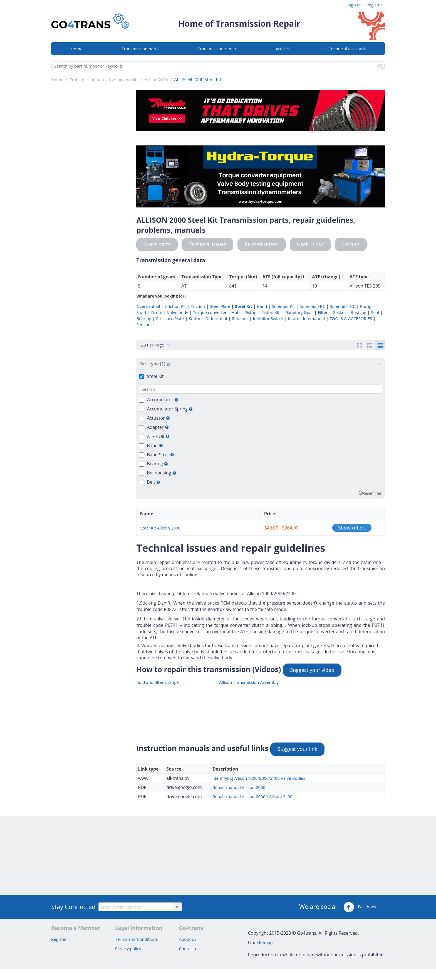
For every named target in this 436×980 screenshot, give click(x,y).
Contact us (189, 949)
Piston (251, 312)
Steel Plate (220, 306)
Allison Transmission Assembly (249, 682)
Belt (154, 482)
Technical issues (208, 244)
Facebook (360, 907)
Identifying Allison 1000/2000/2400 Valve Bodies (259, 778)
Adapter (158, 427)
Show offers (352, 528)
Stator (195, 318)
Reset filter (372, 493)
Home (76, 49)
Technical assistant (347, 49)
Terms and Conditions (137, 939)
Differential (216, 318)
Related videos (262, 244)
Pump (366, 306)
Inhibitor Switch (268, 318)
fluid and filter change (157, 682)
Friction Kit (175, 306)
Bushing (358, 312)
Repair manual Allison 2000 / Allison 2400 (252, 796)
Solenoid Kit (283, 306)
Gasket (339, 312)
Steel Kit (244, 306)
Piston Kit (271, 312)
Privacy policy (128, 949)
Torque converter (210, 312)
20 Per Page (155, 345)
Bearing (144, 318)
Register (374, 5)
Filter (323, 312)
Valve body (178, 312)
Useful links (310, 244)
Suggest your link (297, 749)
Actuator (158, 418)
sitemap (265, 942)
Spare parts (157, 244)
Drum (157, 312)
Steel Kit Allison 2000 (160, 528)
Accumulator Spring (170, 409)
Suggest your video (312, 670)
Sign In (354, 5)
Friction (198, 306)
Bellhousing (162, 473)
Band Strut (161, 455)
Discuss (351, 244)
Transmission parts (140, 49)
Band (262, 306)
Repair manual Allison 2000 (239, 787)
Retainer (240, 318)
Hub (235, 312)
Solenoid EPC (312, 306)
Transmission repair (217, 49)
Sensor (143, 325)
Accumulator (163, 400)
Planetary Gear (299, 312)
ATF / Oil (158, 436)
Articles (283, 49)
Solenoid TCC (343, 306)
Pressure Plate (170, 318)
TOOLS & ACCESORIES (351, 318)
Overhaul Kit (148, 306)
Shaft (141, 312)
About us (188, 939)
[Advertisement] (90, 173)
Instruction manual (306, 318)
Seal (375, 312)
